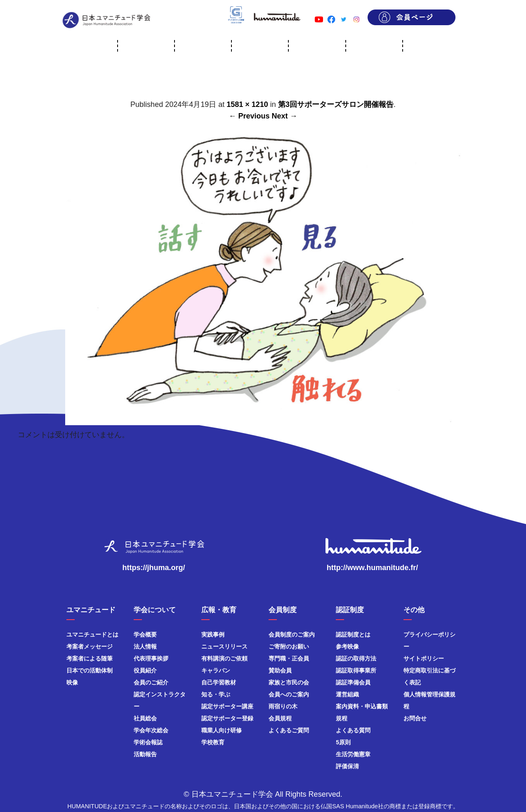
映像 (72, 682)
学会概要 (145, 634)
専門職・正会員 (289, 658)
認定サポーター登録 (227, 718)
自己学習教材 (219, 682)
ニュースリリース (224, 646)
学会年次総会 (151, 730)
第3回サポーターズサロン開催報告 (336, 104)
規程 (342, 718)
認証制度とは (353, 634)
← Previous (249, 116)
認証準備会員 (353, 682)
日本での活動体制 (90, 670)
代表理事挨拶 (151, 658)
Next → (285, 116)
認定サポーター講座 (227, 706)
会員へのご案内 (289, 694)
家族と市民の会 (289, 682)
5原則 (343, 742)
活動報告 (145, 754)
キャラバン (216, 670)
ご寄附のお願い (289, 646)
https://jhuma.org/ (154, 568)
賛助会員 (280, 670)
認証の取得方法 (356, 658)
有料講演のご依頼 (224, 658)
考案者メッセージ (90, 646)
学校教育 (213, 742)
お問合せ (415, 718)
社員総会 (145, 718)
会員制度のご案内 (292, 634)
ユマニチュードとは (92, 634)
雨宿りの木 (283, 706)
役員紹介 (145, 670)
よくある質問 (353, 730)
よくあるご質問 (289, 730)
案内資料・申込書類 (362, 706)
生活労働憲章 (353, 754)
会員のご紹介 (151, 682)
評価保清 (347, 766)
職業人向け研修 (222, 730)
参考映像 (347, 646)
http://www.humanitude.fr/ (372, 568)
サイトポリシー (424, 658)
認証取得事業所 (356, 670)
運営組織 (347, 694)
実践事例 (213, 634)
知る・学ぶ (216, 694)
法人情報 (145, 646)
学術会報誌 (148, 742)
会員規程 (280, 718)
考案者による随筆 (90, 658)
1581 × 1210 (247, 104)
